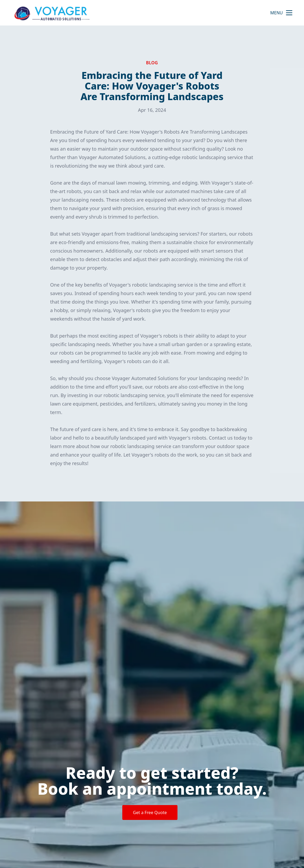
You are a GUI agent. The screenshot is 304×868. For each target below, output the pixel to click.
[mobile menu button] (289, 13)
